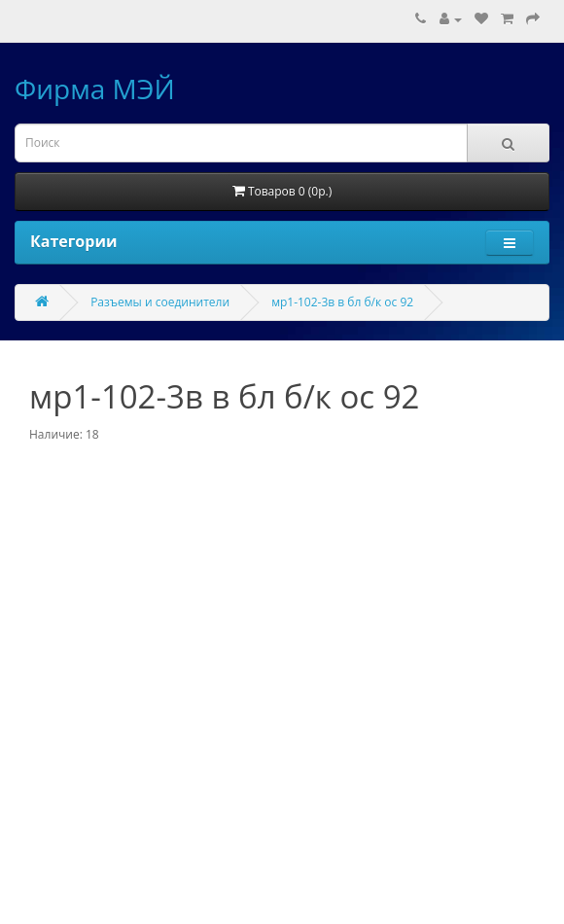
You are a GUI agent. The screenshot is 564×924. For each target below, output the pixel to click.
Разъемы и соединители (160, 302)
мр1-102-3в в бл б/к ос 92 (342, 302)
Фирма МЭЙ (95, 89)
